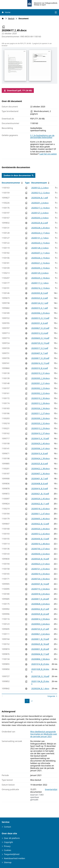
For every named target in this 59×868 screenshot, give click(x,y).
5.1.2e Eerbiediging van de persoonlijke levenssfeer (42, 136)
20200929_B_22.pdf (40, 614)
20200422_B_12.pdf (40, 524)
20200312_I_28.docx (41, 403)
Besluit (12, 19)
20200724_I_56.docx (41, 579)
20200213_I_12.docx (41, 193)
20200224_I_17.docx (41, 233)
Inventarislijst (51, 789)
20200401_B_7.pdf (40, 479)
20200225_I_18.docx (41, 278)
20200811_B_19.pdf (40, 639)
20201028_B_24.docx (40, 670)
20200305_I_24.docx (41, 378)
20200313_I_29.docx (41, 428)
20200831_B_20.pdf (40, 649)
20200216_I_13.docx (41, 288)
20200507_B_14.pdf (40, 584)
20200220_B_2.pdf (40, 223)
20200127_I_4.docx (40, 213)
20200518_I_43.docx (41, 509)
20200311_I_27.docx (41, 413)
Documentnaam (41, 183)
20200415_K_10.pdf (40, 438)
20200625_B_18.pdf (40, 644)
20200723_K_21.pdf (40, 629)
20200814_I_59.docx (41, 619)
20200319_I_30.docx (41, 398)
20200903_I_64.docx (41, 624)
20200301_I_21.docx (41, 383)
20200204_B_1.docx (40, 688)
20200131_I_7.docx (40, 238)
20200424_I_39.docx (41, 458)
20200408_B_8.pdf (40, 484)
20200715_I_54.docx (41, 589)
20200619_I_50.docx (41, 574)
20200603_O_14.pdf (40, 338)
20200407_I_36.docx (41, 474)
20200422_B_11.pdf (40, 504)
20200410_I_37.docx (41, 433)
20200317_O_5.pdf (40, 348)
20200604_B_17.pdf (40, 654)
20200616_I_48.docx (41, 544)
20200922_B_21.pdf (40, 609)
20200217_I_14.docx (41, 208)
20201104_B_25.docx (40, 683)
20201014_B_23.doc (40, 664)
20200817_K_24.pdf (40, 599)
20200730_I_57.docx (41, 549)
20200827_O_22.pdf (40, 328)
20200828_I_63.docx (41, 604)
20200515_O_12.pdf (40, 318)
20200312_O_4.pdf (40, 333)
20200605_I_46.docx (41, 519)
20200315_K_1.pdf (40, 308)
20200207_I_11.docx (41, 253)
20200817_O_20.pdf (40, 358)
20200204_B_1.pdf (40, 198)
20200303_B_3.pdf (40, 293)
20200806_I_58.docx (41, 659)
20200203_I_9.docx (40, 218)
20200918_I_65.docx (41, 594)
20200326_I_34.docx (41, 408)
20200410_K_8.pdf (40, 453)
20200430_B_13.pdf (40, 539)
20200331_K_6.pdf (40, 323)
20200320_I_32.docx (41, 423)
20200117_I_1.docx (40, 283)
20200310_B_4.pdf (40, 368)
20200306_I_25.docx (41, 313)
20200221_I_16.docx (41, 263)
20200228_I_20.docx (41, 228)
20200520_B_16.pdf (40, 559)
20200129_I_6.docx (40, 273)
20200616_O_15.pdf (40, 363)
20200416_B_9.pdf (40, 489)
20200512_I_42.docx (41, 534)
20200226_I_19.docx (41, 258)
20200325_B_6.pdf (40, 464)
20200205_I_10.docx (41, 268)
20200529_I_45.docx (41, 499)
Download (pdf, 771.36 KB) (18, 90)
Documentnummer (12, 183)
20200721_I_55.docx (41, 569)
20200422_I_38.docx (41, 469)
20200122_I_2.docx (40, 188)
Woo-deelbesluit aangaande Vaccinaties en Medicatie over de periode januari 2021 (44, 734)
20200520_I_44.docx (41, 529)
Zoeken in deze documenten (19, 175)
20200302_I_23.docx (41, 388)
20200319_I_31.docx (41, 373)
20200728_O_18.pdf (40, 676)
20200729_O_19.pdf (40, 343)
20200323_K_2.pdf (40, 298)
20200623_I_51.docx (41, 564)
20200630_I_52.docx (41, 554)
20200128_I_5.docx (40, 248)
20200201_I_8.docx (40, 203)
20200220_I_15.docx (41, 243)
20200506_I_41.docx (41, 448)
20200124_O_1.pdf (40, 303)
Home (6, 12)
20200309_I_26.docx (41, 418)
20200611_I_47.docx (41, 514)
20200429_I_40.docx (41, 443)
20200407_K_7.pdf (40, 353)
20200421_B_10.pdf (40, 494)
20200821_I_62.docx (41, 634)
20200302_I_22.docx (41, 393)
